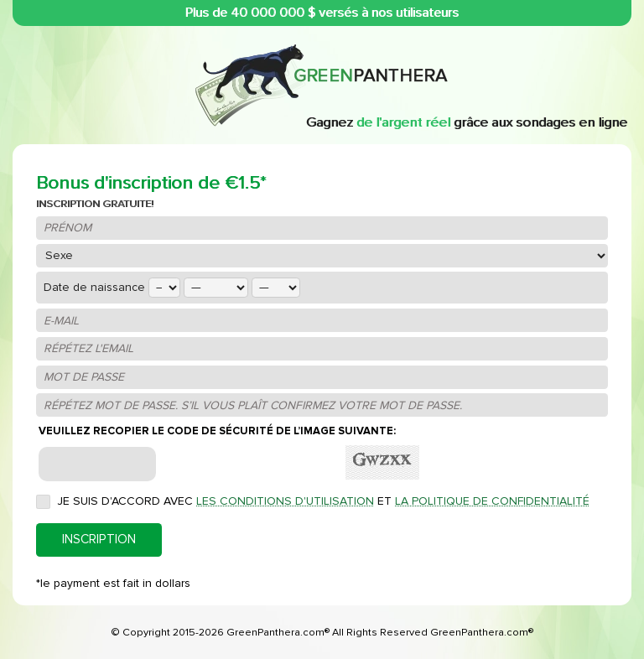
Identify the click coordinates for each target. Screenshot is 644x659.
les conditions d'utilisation (285, 501)
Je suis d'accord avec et (323, 501)
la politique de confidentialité (492, 501)
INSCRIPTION (99, 540)
